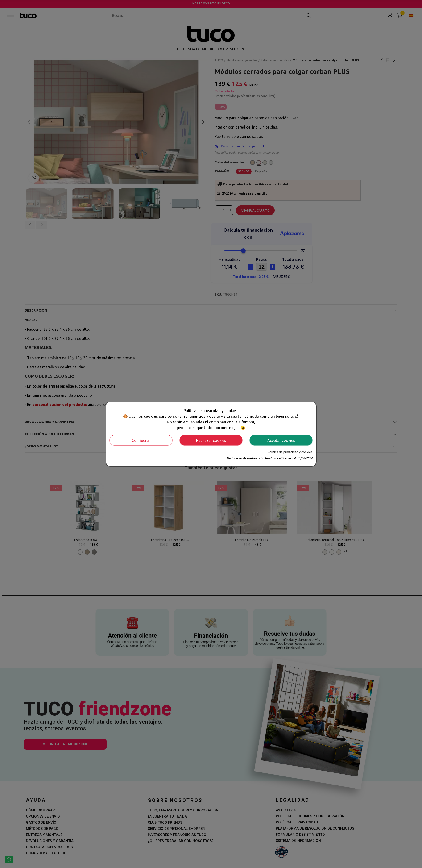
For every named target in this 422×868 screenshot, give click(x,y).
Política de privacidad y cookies (290, 452)
